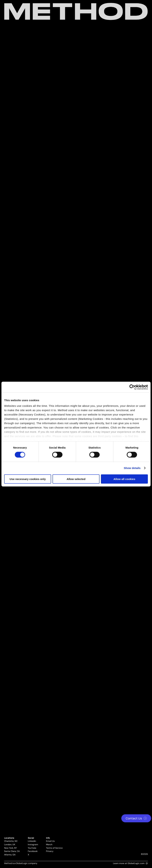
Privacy (50, 851)
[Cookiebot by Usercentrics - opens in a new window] (132, 387)
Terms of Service (54, 848)
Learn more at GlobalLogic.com (130, 863)
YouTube (32, 848)
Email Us (50, 841)
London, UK (10, 845)
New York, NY (10, 848)
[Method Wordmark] (76, 11)
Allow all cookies (124, 479)
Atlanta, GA (10, 855)
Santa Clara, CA (12, 851)
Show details (132, 468)
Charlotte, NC (11, 841)
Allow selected (76, 479)
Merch (49, 845)
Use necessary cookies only (28, 479)
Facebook (33, 851)
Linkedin (32, 841)
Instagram (33, 845)
